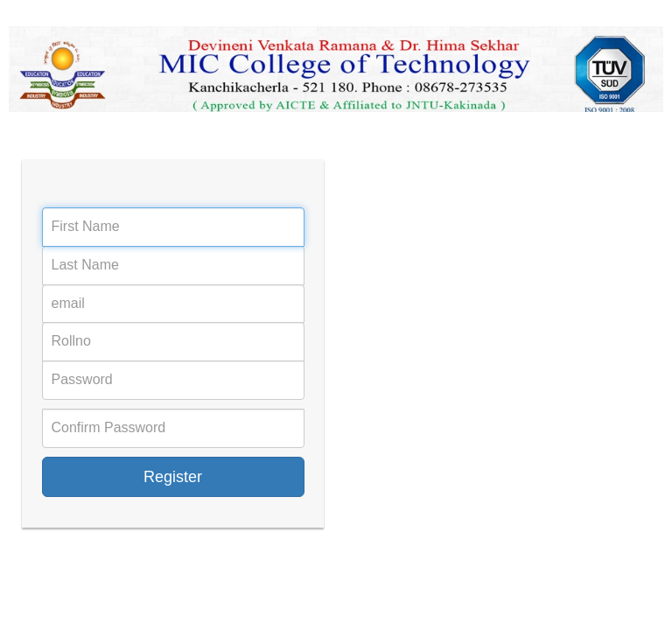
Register (173, 477)
